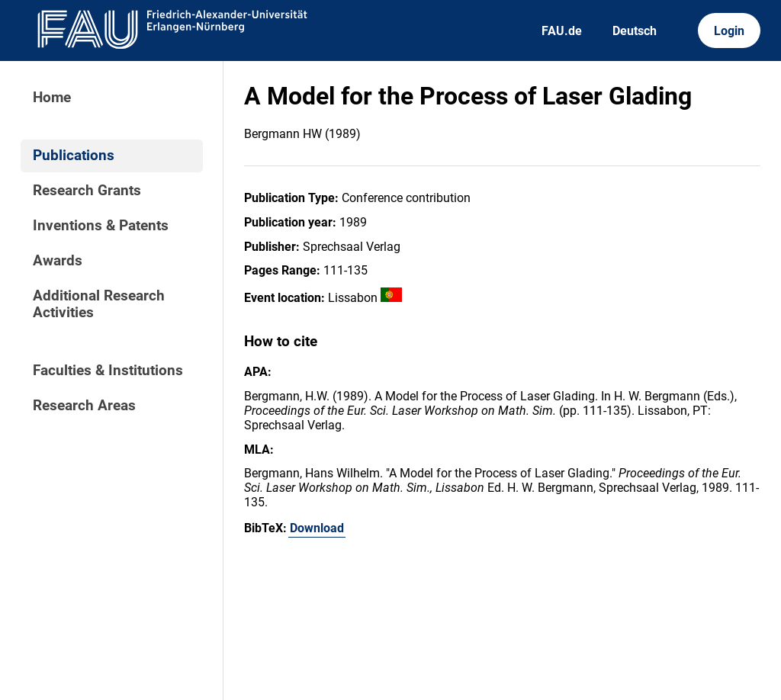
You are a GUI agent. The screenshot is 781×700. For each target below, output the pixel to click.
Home (52, 98)
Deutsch (635, 31)
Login (729, 31)
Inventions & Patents (101, 226)
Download (317, 528)
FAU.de (562, 31)
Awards (58, 261)
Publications (74, 156)
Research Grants (87, 191)
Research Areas (84, 406)
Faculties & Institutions (108, 371)
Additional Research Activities (99, 304)
